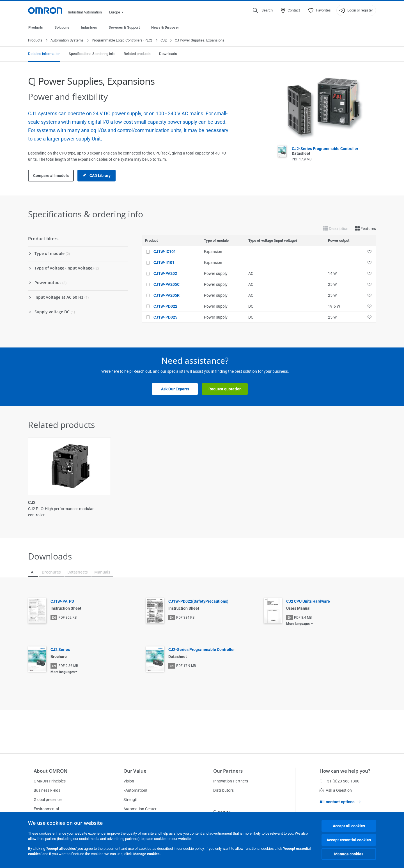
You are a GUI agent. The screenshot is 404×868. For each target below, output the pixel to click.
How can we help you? (345, 771)
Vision (129, 781)
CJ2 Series (60, 650)
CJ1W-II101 (164, 263)
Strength (131, 800)
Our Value (135, 771)
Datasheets (78, 572)
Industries (89, 27)
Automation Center (140, 809)
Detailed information (44, 54)
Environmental (46, 809)
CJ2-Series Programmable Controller (202, 650)
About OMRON (50, 771)
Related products (137, 54)
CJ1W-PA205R (167, 296)
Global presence (48, 800)
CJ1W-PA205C (167, 285)
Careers (222, 811)
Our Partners (228, 771)
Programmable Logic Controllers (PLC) (122, 41)
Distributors (223, 790)
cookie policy (193, 849)
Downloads (168, 54)
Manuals (102, 572)
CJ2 (164, 41)
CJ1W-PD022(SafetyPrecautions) (198, 602)
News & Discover (165, 27)
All (33, 572)
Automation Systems (67, 41)
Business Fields (47, 790)
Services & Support (124, 27)
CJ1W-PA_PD (62, 602)
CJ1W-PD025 (165, 317)
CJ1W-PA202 (165, 274)
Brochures (51, 572)
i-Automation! (135, 790)
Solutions (62, 27)
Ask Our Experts (175, 389)
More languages (298, 624)
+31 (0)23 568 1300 (339, 781)
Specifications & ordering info (92, 54)
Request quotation (225, 389)
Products (36, 27)
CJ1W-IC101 (165, 252)
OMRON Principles (50, 781)
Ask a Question (336, 790)
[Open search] (263, 10)
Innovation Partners (231, 781)
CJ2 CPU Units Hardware (308, 602)
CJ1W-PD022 (165, 307)
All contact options (340, 802)
